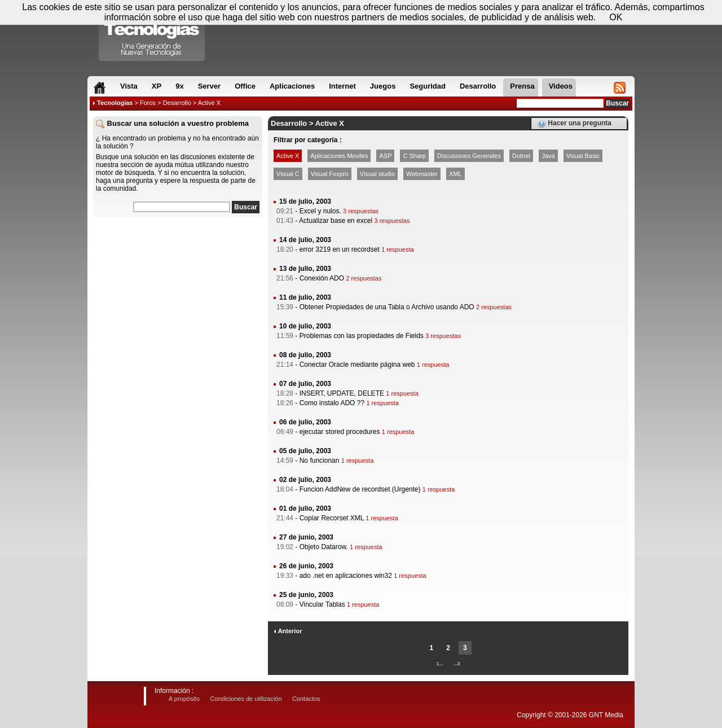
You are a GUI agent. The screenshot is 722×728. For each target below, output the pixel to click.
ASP (385, 156)
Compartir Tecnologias (152, 33)
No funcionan (320, 461)
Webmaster (422, 174)
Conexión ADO (322, 278)
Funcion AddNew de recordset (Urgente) (360, 489)
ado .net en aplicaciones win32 (346, 576)
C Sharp (414, 156)
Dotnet (521, 156)
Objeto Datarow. (324, 547)
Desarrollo (177, 103)
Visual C (288, 174)
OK (616, 17)
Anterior (288, 631)
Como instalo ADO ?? (332, 403)
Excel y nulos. (320, 211)
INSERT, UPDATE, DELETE (342, 393)
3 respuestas (361, 211)
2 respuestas (364, 278)
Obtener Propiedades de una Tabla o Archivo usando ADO (387, 307)
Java (548, 156)
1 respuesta (397, 249)
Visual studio (377, 174)
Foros (148, 103)
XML (455, 174)
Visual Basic (583, 156)
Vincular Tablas (322, 604)
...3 (457, 664)
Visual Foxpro (330, 174)
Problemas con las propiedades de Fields (362, 336)
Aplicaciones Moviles (339, 156)
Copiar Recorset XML (332, 518)
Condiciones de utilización (246, 699)
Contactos (306, 699)
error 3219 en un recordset (340, 249)
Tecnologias (115, 103)
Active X (288, 156)
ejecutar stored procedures (340, 432)
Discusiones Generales (469, 156)
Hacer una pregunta (574, 124)
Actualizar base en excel (336, 221)
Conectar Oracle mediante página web (357, 365)
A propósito (184, 699)
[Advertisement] (178, 293)
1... (440, 664)
